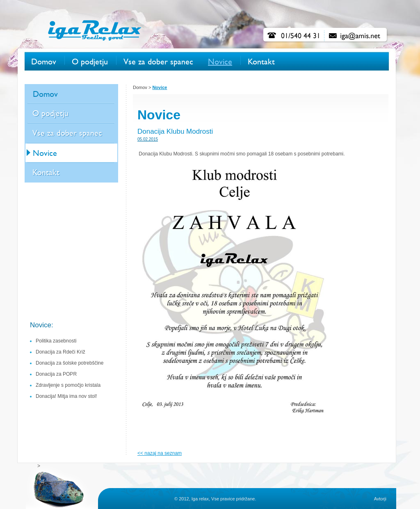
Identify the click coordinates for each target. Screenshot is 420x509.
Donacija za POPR (56, 374)
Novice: (42, 325)
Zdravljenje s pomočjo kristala (68, 385)
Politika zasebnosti (56, 341)
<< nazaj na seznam (160, 453)
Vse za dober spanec (158, 62)
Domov (44, 62)
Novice (220, 62)
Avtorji (380, 499)
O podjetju (90, 62)
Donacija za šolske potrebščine (70, 363)
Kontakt (261, 62)
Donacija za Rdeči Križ (60, 352)
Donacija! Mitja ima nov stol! (66, 396)
